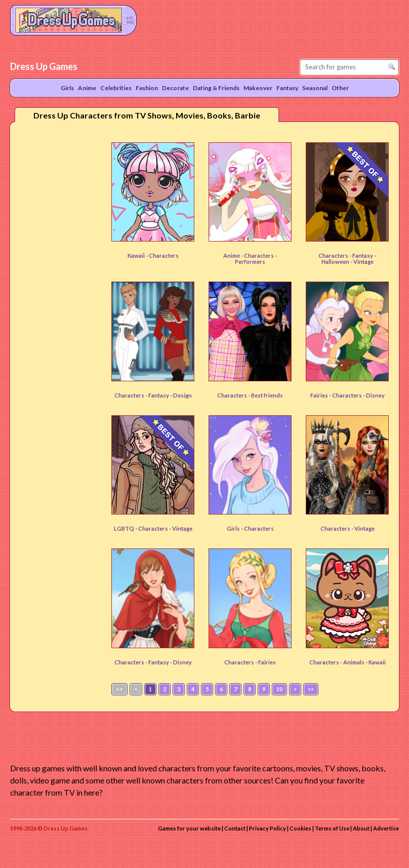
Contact (235, 828)
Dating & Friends (216, 88)
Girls (67, 88)
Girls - (235, 528)
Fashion (147, 88)
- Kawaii (376, 662)
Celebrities (116, 88)
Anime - (234, 255)
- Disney (374, 395)
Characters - (335, 255)
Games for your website (189, 828)
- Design (181, 395)
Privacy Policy (268, 828)
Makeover (258, 88)
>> (311, 689)
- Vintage (362, 262)
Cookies (300, 828)
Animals (354, 662)
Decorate (175, 88)
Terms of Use (332, 828)
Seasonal (315, 88)
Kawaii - (138, 255)
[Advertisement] (59, 288)
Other (340, 88)
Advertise (386, 828)
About (361, 828)
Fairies (267, 662)
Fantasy (363, 255)
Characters (164, 255)
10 (279, 689)
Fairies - (321, 395)
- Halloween (349, 259)
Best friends (267, 395)
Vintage (364, 528)
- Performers (256, 259)
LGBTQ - (126, 528)
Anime (87, 88)
